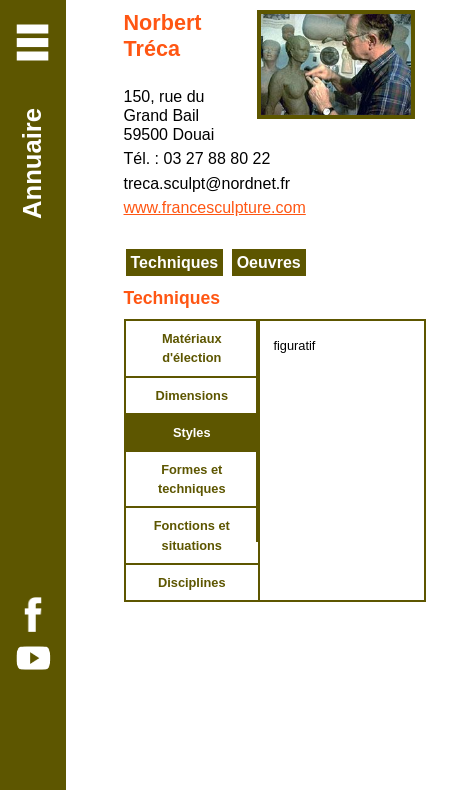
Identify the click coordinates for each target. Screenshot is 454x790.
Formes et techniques (192, 479)
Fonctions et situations (192, 535)
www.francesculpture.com (215, 207)
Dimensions (191, 395)
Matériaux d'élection (192, 348)
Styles (192, 432)
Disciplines (192, 582)
